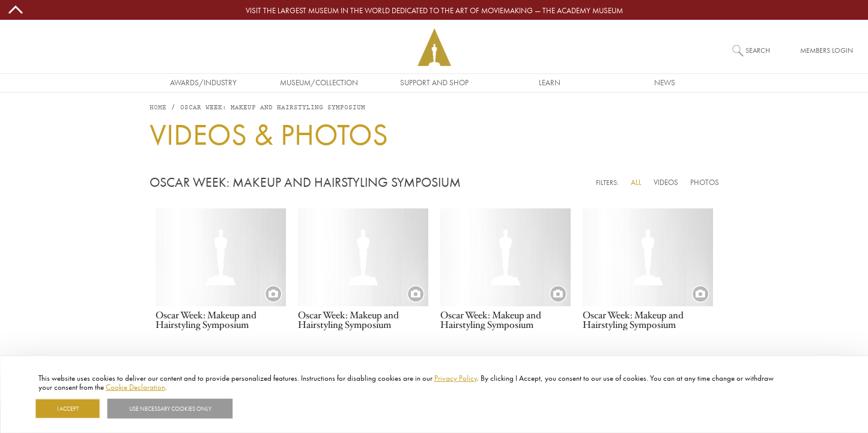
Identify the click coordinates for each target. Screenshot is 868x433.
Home (158, 108)
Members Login (827, 50)
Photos (705, 182)
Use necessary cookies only (170, 408)
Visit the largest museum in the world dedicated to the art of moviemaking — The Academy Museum (434, 10)
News (665, 82)
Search (758, 50)
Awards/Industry (203, 82)
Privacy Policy (456, 378)
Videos (666, 182)
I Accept (68, 408)
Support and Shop (434, 82)
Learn (550, 82)
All (636, 182)
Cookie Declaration (135, 387)
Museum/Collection (319, 82)
